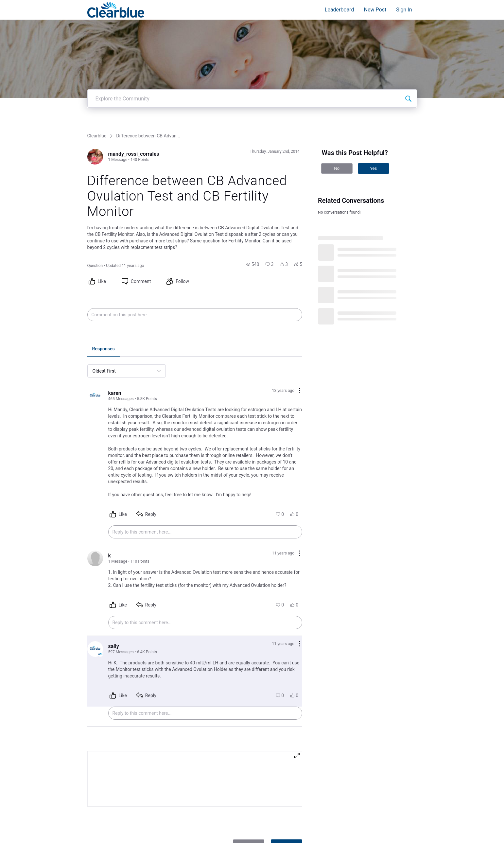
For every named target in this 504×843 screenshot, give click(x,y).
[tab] (104, 339)
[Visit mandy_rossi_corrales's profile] (95, 146)
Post (287, 834)
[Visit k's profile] (95, 548)
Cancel (249, 834)
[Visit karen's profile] (95, 385)
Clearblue (97, 125)
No (337, 158)
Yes (373, 158)
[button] (253, 254)
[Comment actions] (300, 381)
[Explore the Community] (408, 88)
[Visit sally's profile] (95, 639)
